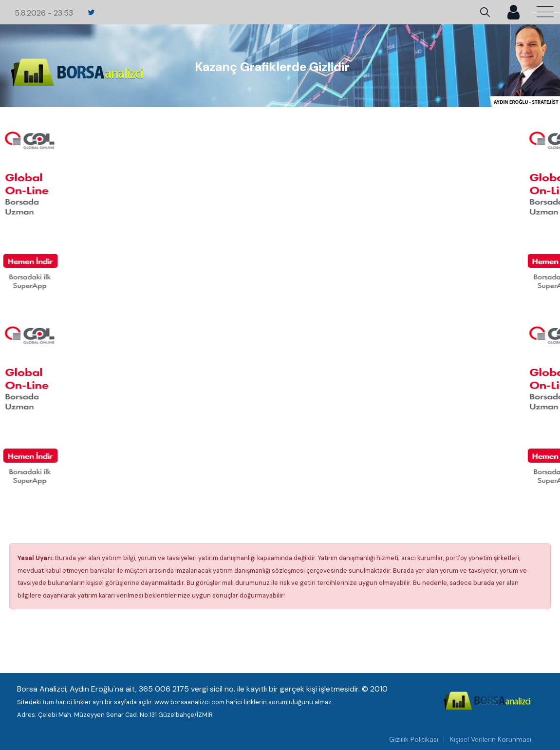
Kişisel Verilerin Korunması (491, 739)
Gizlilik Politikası (414, 739)
